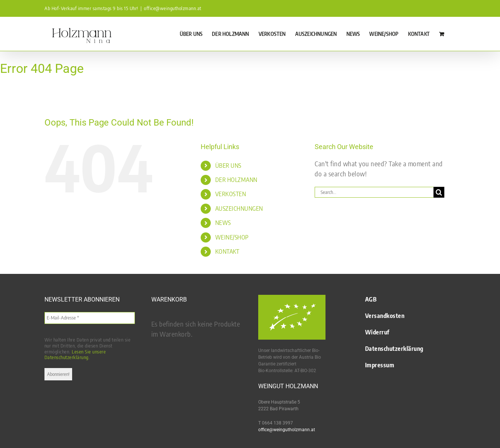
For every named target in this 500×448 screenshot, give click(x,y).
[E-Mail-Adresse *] (90, 318)
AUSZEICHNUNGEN (239, 208)
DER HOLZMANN (236, 180)
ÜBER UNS (228, 166)
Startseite (7, 89)
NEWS (223, 223)
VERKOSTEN (231, 194)
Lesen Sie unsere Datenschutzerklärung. (75, 355)
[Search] (439, 192)
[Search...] (374, 192)
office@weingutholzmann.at (173, 8)
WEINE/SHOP (232, 237)
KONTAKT (227, 251)
